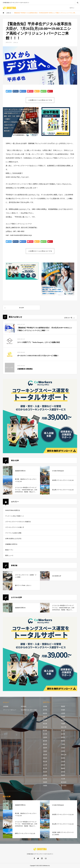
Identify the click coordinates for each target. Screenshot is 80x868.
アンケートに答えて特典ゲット (15, 516)
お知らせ (16, 42)
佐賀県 (45, 775)
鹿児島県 (64, 782)
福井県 (63, 734)
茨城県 (63, 717)
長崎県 (63, 775)
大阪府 (45, 751)
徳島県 (63, 765)
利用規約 (24, 706)
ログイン (72, 8)
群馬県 (63, 720)
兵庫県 (63, 751)
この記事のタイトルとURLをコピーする (40, 100)
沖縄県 (45, 786)
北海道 (45, 706)
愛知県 (45, 744)
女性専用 (64, 786)
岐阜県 (45, 741)
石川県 (45, 734)
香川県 (45, 768)
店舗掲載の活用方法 (11, 544)
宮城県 (63, 710)
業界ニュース (9, 555)
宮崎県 (45, 782)
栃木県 (45, 720)
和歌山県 (64, 755)
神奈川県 (64, 727)
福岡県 (63, 772)
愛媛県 (63, 768)
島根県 (63, 758)
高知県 (45, 772)
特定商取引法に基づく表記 (29, 710)
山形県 (63, 713)
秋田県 (45, 713)
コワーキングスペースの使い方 (15, 527)
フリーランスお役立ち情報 (13, 533)
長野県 (63, 737)
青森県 (63, 706)
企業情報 (6, 706)
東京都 (45, 727)
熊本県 (45, 779)
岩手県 (45, 710)
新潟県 (45, 731)
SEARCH (78, 2)
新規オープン (9, 550)
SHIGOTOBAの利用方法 (13, 510)
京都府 (63, 748)
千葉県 (63, 724)
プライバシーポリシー (10, 710)
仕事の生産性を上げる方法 (13, 539)
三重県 (63, 744)
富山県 (63, 731)
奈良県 (45, 755)
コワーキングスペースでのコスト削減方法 (18, 522)
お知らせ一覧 (68, 318)
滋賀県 (45, 748)
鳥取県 (45, 758)
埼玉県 (45, 724)
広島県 (63, 761)
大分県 (63, 779)
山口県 (45, 765)
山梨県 (45, 737)
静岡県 (63, 741)
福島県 (45, 717)
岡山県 (45, 761)
